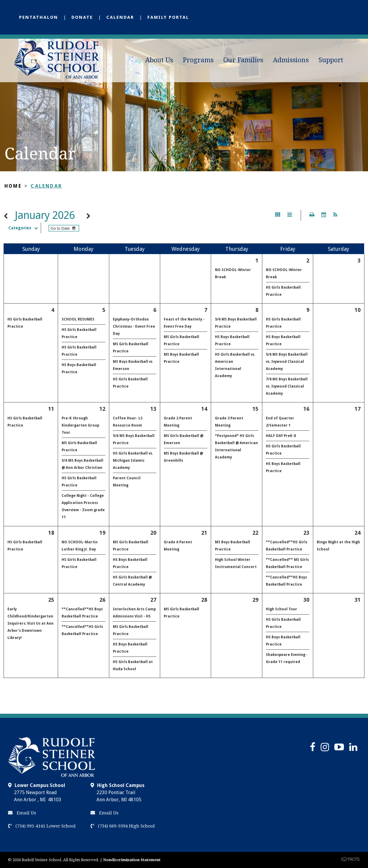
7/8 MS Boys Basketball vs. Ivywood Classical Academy (287, 386)
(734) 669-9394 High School (123, 826)
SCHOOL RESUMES (78, 319)
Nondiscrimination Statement (132, 860)
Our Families (243, 60)
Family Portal (168, 17)
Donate (82, 17)
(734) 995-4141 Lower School (42, 826)
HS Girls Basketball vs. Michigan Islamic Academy (133, 461)
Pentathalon (39, 17)
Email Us (22, 813)
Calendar (120, 17)
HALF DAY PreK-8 (281, 436)
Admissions (291, 60)
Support (331, 60)
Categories (25, 228)
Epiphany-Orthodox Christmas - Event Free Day (134, 326)
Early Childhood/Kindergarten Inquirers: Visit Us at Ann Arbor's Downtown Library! (31, 623)
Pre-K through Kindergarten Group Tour (80, 425)
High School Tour (282, 609)
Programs (198, 60)
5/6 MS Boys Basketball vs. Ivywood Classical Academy (287, 362)
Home (13, 186)
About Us (159, 60)
